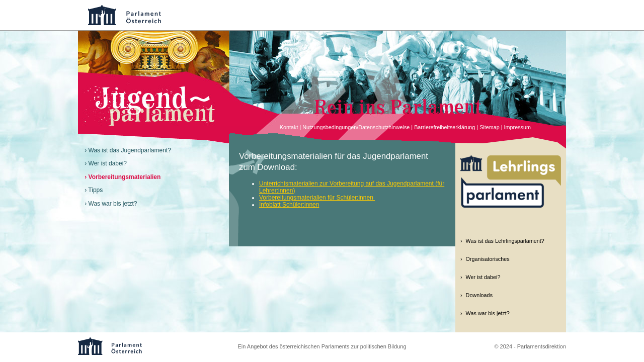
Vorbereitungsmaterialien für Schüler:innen (317, 198)
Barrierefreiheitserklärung (445, 127)
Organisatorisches (488, 259)
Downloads (479, 295)
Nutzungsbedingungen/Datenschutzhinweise (356, 127)
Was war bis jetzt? (113, 204)
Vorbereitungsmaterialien (125, 177)
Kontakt (289, 127)
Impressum (517, 127)
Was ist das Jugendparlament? (130, 150)
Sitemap (490, 127)
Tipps (95, 190)
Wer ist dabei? (108, 163)
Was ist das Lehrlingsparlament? (505, 241)
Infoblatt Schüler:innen (289, 205)
